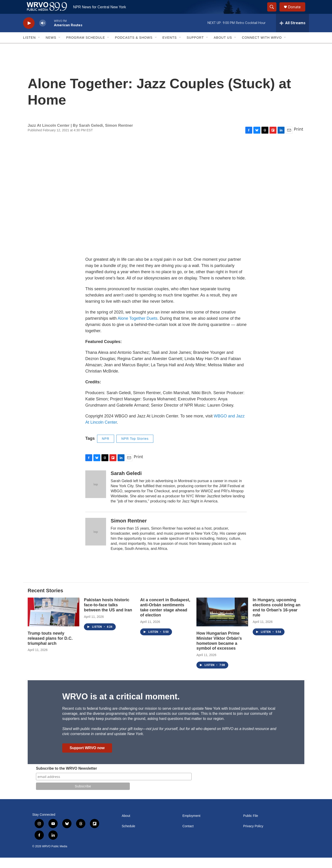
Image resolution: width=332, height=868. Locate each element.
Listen (29, 48)
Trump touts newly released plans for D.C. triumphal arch (50, 649)
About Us (223, 48)
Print (298, 139)
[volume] (43, 34)
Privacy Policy (253, 837)
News (51, 48)
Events (170, 48)
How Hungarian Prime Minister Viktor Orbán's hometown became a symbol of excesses (219, 651)
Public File (251, 826)
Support (195, 48)
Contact (188, 837)
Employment (191, 826)
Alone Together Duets (138, 329)
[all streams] (292, 33)
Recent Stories (45, 601)
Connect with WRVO (262, 48)
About (126, 826)
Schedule (128, 837)
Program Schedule (86, 48)
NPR (106, 449)
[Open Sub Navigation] (39, 48)
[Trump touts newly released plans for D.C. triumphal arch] (53, 622)
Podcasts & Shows (134, 48)
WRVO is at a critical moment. (121, 707)
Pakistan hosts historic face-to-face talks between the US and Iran (108, 615)
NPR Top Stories (135, 449)
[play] (29, 34)
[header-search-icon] (274, 12)
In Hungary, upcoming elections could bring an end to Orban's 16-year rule (277, 618)
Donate (297, 12)
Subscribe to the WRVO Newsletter (67, 779)
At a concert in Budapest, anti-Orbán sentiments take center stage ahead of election (165, 618)
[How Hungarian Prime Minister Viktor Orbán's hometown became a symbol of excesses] (222, 622)
